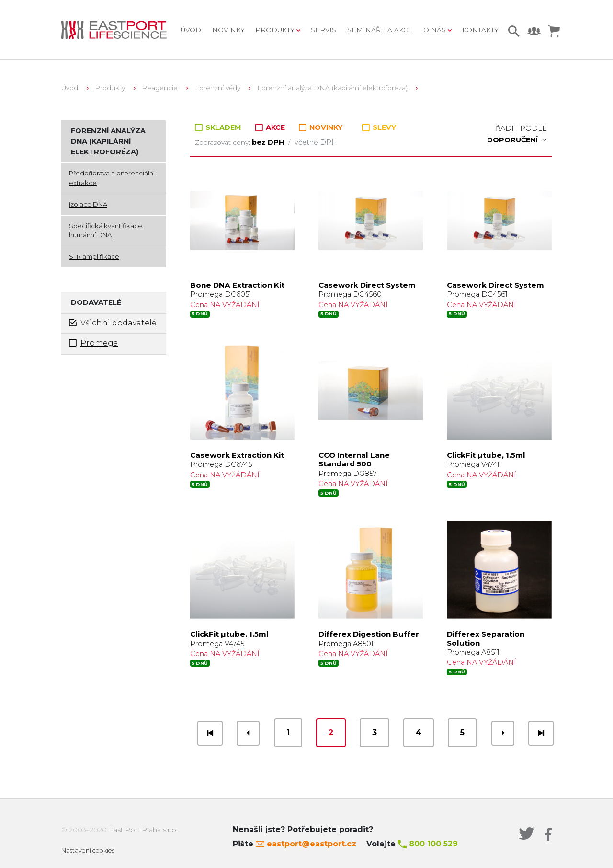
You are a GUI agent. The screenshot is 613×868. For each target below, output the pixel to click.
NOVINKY (321, 128)
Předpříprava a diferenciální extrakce (112, 178)
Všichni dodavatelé (113, 323)
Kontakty (480, 30)
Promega (94, 343)
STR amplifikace (94, 256)
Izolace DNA (88, 204)
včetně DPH (316, 142)
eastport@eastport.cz (312, 844)
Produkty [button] (276, 30)
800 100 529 (433, 844)
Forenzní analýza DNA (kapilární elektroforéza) (332, 88)
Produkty (110, 88)
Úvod (191, 30)
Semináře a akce (380, 30)
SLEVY (379, 127)
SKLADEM (219, 127)
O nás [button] (436, 30)
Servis (324, 30)
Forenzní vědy (218, 88)
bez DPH (269, 142)
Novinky (228, 30)
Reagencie (160, 88)
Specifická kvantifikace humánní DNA (106, 231)
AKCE (271, 127)
